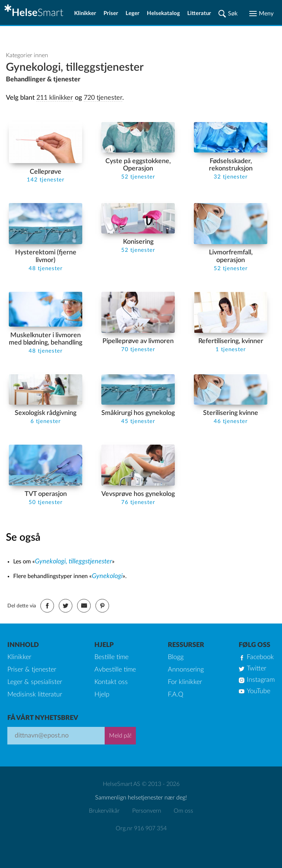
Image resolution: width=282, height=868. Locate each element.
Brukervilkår (104, 811)
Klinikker (85, 13)
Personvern (147, 811)
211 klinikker (55, 98)
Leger (133, 13)
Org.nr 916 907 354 (141, 828)
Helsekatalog (163, 13)
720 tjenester (103, 98)
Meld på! (120, 736)
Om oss (183, 811)
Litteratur (199, 13)
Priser (111, 13)
